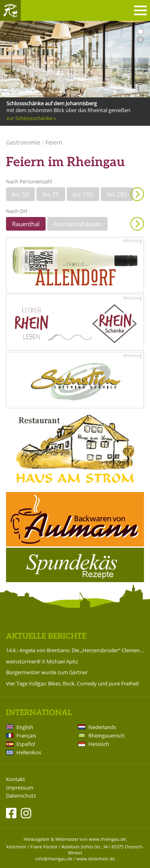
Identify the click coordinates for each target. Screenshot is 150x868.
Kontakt (16, 779)
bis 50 (20, 194)
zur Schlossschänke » (31, 118)
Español (26, 744)
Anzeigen (137, 194)
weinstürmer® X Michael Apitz (42, 661)
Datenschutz (21, 796)
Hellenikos (29, 752)
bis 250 (117, 194)
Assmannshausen (77, 224)
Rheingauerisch (107, 735)
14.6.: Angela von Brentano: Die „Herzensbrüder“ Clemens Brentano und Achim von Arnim (75, 650)
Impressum (20, 788)
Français (26, 735)
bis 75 (51, 194)
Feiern (54, 142)
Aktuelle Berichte (46, 636)
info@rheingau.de (54, 859)
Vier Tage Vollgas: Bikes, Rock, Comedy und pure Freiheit (73, 683)
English (25, 727)
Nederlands (102, 727)
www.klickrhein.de (96, 859)
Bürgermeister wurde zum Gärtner (47, 672)
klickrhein (16, 847)
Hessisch (99, 744)
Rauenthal (26, 224)
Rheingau (10, 10)
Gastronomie (23, 142)
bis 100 (83, 194)
